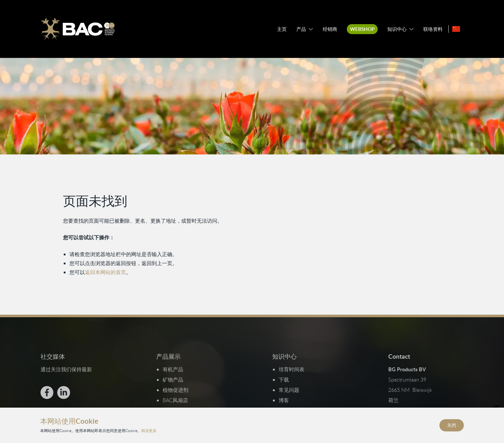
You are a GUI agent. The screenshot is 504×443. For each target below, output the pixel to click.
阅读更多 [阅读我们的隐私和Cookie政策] (149, 430)
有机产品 (173, 369)
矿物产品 (173, 380)
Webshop (362, 29)
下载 (284, 380)
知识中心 (397, 29)
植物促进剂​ (175, 390)
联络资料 (433, 29)
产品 (301, 29)
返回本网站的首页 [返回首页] (105, 272)
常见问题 (289, 390)
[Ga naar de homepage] (77, 29)
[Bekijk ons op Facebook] (47, 392)
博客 (284, 400)
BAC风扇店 (175, 400)
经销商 (330, 29)
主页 (282, 29)
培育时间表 (292, 369)
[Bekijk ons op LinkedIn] (63, 392)
